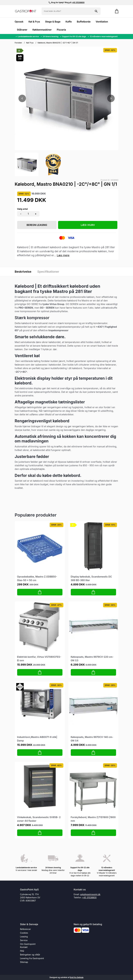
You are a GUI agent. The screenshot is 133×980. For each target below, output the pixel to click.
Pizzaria (61, 30)
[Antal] (28, 214)
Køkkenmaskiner (42, 30)
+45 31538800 (78, 2)
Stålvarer (22, 30)
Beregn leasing (37, 225)
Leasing (24, 937)
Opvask (19, 22)
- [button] (21, 214)
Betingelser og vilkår (30, 955)
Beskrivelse (23, 272)
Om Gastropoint (28, 944)
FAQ (22, 951)
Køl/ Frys (30, 43)
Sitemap (24, 962)
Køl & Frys (34, 22)
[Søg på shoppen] (96, 11)
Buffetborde (84, 22)
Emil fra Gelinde (77, 977)
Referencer (26, 929)
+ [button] (36, 214)
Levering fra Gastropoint (32, 958)
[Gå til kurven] (115, 11)
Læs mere (63, 255)
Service (24, 940)
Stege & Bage (53, 22)
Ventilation (102, 22)
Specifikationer (48, 272)
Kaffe (69, 22)
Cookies (24, 933)
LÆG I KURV (88, 225)
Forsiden (18, 43)
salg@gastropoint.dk (90, 894)
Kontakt (24, 947)
